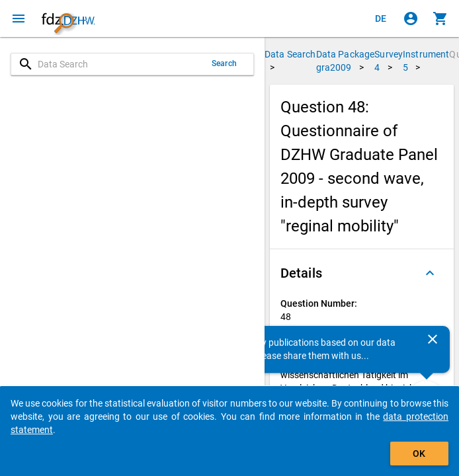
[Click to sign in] (411, 19)
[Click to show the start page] (68, 19)
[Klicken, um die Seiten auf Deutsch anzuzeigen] (381, 19)
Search (224, 63)
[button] (362, 273)
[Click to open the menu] (19, 19)
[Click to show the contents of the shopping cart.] (440, 19)
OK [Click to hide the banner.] (419, 454)
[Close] (433, 339)
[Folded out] (430, 273)
